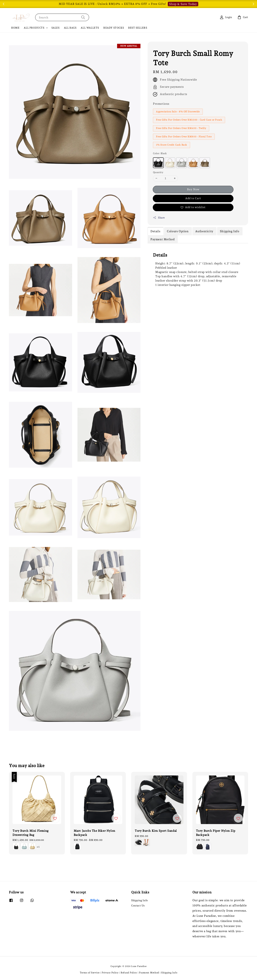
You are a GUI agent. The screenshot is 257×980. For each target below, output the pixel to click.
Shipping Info (230, 231)
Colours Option (178, 231)
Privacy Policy (110, 973)
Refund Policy (129, 973)
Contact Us (138, 906)
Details (155, 231)
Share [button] (159, 218)
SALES (56, 28)
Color (160, 153)
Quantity (158, 172)
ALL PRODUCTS (34, 28)
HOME (15, 28)
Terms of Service (90, 973)
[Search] (83, 17)
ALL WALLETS (90, 28)
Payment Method (162, 239)
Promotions (161, 104)
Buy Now (193, 189)
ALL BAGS (70, 28)
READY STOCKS (114, 28)
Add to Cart (193, 198)
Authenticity (204, 231)
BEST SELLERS (138, 28)
